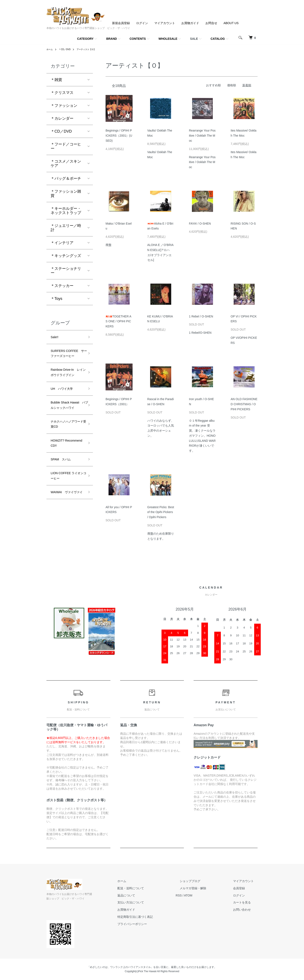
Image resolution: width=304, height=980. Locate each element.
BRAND (112, 39)
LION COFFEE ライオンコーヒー (66, 514)
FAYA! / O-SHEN (200, 224)
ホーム (50, 49)
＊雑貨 (56, 80)
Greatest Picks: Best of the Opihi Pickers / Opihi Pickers (161, 512)
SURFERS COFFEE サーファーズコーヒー (66, 359)
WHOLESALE (168, 39)
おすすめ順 (213, 85)
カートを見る (246, 902)
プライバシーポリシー (152, 924)
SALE (194, 39)
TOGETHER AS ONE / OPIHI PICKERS (118, 321)
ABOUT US (231, 23)
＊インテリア (62, 243)
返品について (146, 895)
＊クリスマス (62, 93)
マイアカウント (165, 23)
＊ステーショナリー (66, 271)
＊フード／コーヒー (66, 146)
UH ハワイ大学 (65, 409)
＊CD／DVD (67, 49)
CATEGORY (85, 39)
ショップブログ (202, 881)
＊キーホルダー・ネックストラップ (66, 211)
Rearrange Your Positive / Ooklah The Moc (202, 136)
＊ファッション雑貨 (66, 194)
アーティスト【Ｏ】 (91, 49)
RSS (194, 895)
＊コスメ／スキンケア (66, 163)
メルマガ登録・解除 (205, 888)
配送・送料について (150, 888)
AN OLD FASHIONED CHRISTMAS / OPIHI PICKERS (244, 404)
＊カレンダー (62, 118)
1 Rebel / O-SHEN (201, 316)
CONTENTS (138, 39)
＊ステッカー (62, 286)
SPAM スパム (64, 495)
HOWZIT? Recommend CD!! (66, 477)
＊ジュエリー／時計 (66, 228)
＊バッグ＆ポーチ (66, 178)
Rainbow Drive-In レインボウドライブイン (67, 387)
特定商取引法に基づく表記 (155, 917)
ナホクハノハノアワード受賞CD (66, 455)
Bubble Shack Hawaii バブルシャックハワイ (66, 430)
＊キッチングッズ (66, 256)
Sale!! (56, 338)
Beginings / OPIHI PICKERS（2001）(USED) (119, 136)
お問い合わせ (246, 910)
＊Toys (56, 299)
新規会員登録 (121, 23)
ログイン (142, 23)
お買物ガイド (190, 23)
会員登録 (243, 888)
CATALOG (218, 39)
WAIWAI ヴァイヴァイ (67, 535)
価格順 (232, 85)
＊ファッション (64, 106)
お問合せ (211, 23)
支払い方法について (150, 902)
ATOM (204, 895)
